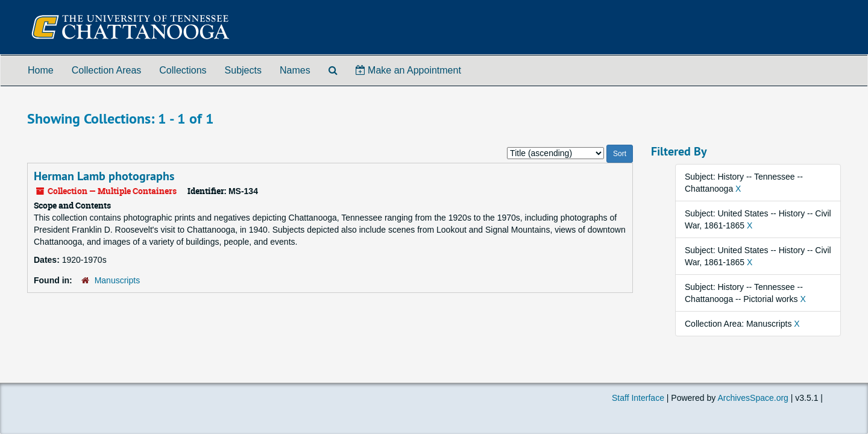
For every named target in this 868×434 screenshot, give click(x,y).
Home (41, 70)
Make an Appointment (408, 70)
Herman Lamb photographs (104, 176)
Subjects (243, 70)
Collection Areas (107, 70)
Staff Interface (638, 398)
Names (295, 70)
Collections (183, 70)
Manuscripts (117, 280)
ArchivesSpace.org (753, 398)
